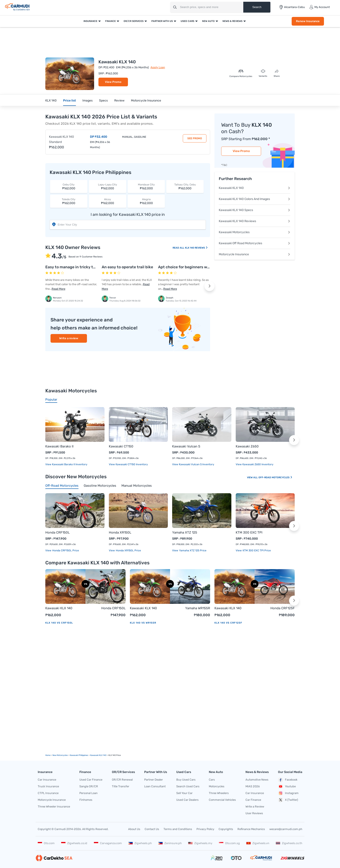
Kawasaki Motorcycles (255, 232)
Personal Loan (88, 793)
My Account (320, 7)
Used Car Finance (91, 780)
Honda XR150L (120, 532)
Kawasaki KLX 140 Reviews (255, 221)
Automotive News (257, 780)
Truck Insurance (48, 786)
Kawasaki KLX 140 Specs (255, 210)
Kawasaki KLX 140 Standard (61, 139)
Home (48, 755)
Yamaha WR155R (198, 608)
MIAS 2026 (253, 786)
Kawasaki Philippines (79, 755)
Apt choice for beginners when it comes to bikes (202, 267)
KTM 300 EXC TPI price (256, 550)
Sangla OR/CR (89, 786)
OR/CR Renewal (122, 780)
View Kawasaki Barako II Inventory (66, 464)
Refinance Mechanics (251, 829)
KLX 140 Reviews (196, 248)
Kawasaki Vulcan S (186, 446)
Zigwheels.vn (258, 843)
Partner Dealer (154, 780)
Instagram (288, 793)
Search (257, 7)
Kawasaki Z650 (247, 446)
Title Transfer (121, 786)
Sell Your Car (184, 793)
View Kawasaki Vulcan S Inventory (193, 464)
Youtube (287, 786)
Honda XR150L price (128, 550)
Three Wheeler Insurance (54, 807)
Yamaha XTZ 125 (185, 532)
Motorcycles (217, 786)
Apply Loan (158, 67)
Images (87, 101)
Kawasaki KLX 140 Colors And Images (255, 199)
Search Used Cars (188, 786)
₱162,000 (69, 186)
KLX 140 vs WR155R (143, 623)
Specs (103, 101)
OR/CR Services (134, 21)
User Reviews (254, 813)
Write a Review (255, 807)
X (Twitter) (288, 800)
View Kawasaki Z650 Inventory (255, 464)
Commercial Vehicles (222, 800)
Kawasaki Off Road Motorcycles (255, 243)
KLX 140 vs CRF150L (59, 623)
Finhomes (86, 800)
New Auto (208, 21)
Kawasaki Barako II (59, 446)
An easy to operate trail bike (127, 267)
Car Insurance (47, 780)
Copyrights (226, 829)
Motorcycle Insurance (146, 101)
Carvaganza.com (108, 843)
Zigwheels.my (200, 843)
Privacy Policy (205, 829)
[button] (209, 286)
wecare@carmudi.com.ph (286, 829)
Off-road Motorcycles (275, 477)
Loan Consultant (155, 786)
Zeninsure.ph (170, 843)
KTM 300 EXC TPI (249, 532)
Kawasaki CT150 (121, 446)
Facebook (288, 780)
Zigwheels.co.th (289, 843)
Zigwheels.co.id (74, 843)
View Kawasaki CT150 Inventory (128, 464)
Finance (110, 21)
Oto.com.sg (229, 843)
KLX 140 (51, 101)
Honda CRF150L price (65, 550)
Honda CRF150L (57, 532)
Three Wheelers (219, 793)
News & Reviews (232, 21)
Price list (69, 101)
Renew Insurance (308, 21)
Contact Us (152, 829)
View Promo (113, 82)
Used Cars (187, 21)
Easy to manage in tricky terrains (76, 267)
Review (119, 101)
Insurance (90, 21)
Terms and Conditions (178, 829)
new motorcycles (60, 755)
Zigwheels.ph (140, 843)
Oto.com (46, 843)
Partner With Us (162, 21)
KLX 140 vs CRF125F (228, 623)
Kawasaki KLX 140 (255, 188)
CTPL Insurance (48, 793)
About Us (134, 829)
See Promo (195, 138)
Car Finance (253, 800)
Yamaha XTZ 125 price (192, 550)
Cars (212, 780)
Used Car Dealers (187, 800)
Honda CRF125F (283, 608)
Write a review (69, 338)
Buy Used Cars (186, 780)
